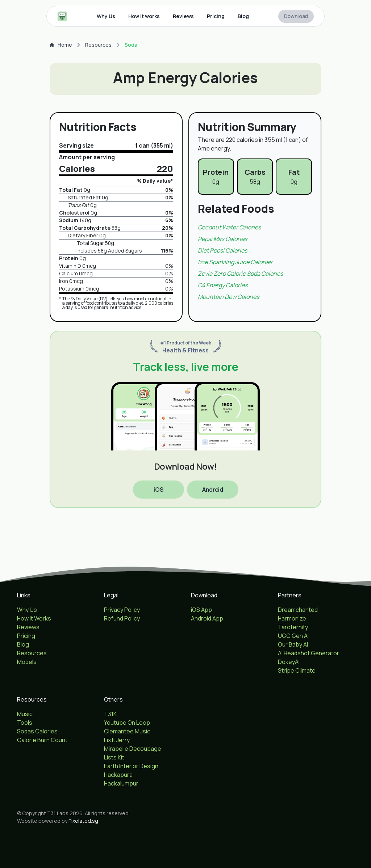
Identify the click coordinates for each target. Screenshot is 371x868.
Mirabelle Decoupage (133, 749)
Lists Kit (114, 757)
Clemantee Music (127, 731)
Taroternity (293, 627)
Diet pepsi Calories (222, 250)
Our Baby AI (293, 644)
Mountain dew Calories (228, 297)
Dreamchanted (298, 610)
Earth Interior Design (131, 766)
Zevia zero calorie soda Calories (240, 274)
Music (25, 714)
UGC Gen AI (293, 636)
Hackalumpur (121, 783)
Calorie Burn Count (42, 740)
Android (212, 490)
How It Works (34, 618)
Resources (98, 45)
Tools (25, 723)
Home (61, 45)
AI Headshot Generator (309, 653)
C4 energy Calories (223, 285)
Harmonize (292, 618)
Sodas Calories (37, 731)
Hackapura (118, 775)
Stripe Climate (297, 670)
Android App (207, 618)
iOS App (201, 610)
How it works (144, 16)
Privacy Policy (122, 610)
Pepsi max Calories (222, 239)
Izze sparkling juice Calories (235, 262)
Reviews (183, 16)
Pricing (216, 16)
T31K (110, 714)
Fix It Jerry (117, 740)
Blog (243, 16)
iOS (158, 490)
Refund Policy (122, 618)
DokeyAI (289, 662)
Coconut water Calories (229, 227)
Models (27, 662)
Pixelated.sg (83, 821)
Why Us (106, 16)
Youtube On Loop (127, 723)
